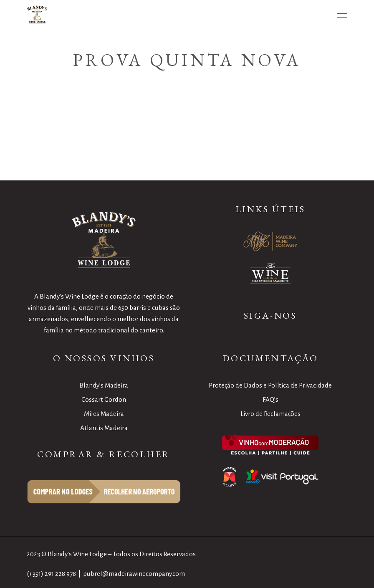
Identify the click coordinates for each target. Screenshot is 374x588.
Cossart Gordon (104, 399)
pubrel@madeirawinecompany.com (134, 574)
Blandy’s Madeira (104, 385)
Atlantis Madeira (104, 428)
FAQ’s (270, 399)
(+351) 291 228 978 (51, 574)
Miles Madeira (104, 414)
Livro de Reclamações (270, 414)
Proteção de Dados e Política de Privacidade (270, 385)
